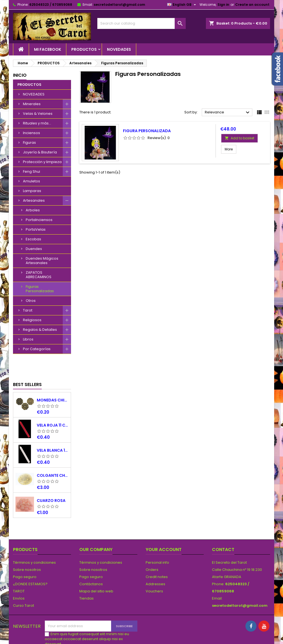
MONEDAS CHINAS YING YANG (53, 379)
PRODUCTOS (84, 49)
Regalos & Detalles (40, 330)
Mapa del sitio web (96, 570)
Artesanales (34, 200)
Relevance (228, 113)
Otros (31, 301)
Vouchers (154, 570)
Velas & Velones (38, 114)
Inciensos (32, 133)
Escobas (33, 239)
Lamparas (32, 191)
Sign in (223, 5)
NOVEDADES (119, 49)
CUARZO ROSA (51, 480)
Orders (152, 549)
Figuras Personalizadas (40, 289)
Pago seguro (25, 556)
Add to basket (239, 138)
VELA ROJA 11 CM (53, 404)
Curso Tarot (23, 585)
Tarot (28, 310)
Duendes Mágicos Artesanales (42, 261)
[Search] (141, 23)
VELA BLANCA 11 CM (53, 429)
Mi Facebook (48, 49)
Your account (164, 529)
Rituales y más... (37, 123)
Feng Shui (32, 171)
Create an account (252, 5)
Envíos (19, 577)
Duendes (34, 249)
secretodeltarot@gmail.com (119, 5)
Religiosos (32, 320)
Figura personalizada (147, 131)
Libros (28, 339)
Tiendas (87, 577)
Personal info (157, 541)
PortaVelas (36, 229)
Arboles (33, 210)
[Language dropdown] (182, 5)
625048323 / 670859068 (51, 5)
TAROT (19, 570)
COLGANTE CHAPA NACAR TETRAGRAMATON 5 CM (53, 454)
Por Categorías (37, 349)
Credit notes (157, 556)
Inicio (20, 75)
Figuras (29, 143)
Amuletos (32, 181)
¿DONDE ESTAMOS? (30, 563)
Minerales (32, 104)
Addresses (155, 563)
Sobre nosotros (27, 549)
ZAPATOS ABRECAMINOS (39, 275)
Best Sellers (27, 364)
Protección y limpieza (42, 162)
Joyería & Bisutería (40, 152)
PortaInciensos (39, 220)
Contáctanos (91, 563)
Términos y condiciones (34, 541)
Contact (223, 529)
